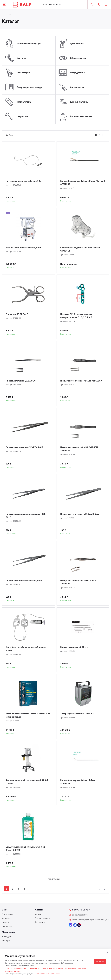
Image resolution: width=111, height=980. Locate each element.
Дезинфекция (77, 44)
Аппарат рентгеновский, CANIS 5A (77, 714)
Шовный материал (79, 102)
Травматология (24, 102)
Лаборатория (23, 73)
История (6, 918)
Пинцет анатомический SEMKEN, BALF (24, 447)
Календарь (7, 937)
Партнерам (7, 926)
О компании (7, 914)
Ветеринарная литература (30, 87)
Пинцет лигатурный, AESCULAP (21, 381)
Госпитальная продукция (29, 44)
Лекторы (6, 940)
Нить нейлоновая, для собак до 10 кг (24, 181)
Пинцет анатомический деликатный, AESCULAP (78, 582)
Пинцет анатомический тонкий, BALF (24, 580)
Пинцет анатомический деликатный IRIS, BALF (26, 515)
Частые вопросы (43, 918)
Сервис (39, 914)
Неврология (23, 116)
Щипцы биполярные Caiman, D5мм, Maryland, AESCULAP (83, 183)
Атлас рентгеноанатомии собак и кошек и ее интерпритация (28, 715)
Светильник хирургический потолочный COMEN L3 (80, 249)
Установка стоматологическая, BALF (23, 248)
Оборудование (77, 73)
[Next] (104, 889)
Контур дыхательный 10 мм (74, 647)
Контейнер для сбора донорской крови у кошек (26, 649)
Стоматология (77, 87)
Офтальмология (78, 58)
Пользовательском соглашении (48, 974)
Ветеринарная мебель (81, 116)
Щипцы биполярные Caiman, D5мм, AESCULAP (78, 782)
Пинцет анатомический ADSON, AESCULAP (81, 381)
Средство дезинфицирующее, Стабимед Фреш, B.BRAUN (25, 848)
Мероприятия (9, 932)
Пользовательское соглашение (64, 968)
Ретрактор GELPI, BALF (17, 314)
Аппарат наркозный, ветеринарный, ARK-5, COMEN (27, 782)
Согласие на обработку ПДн (41, 968)
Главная (5, 15)
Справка (39, 910)
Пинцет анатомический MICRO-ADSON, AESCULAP (79, 449)
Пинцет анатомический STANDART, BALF (80, 514)
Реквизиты (40, 922)
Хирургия (21, 58)
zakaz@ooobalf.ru (80, 915)
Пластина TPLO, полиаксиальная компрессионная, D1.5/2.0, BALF (76, 316)
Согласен (100, 962)
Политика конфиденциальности (17, 968)
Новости (6, 922)
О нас (5, 910)
